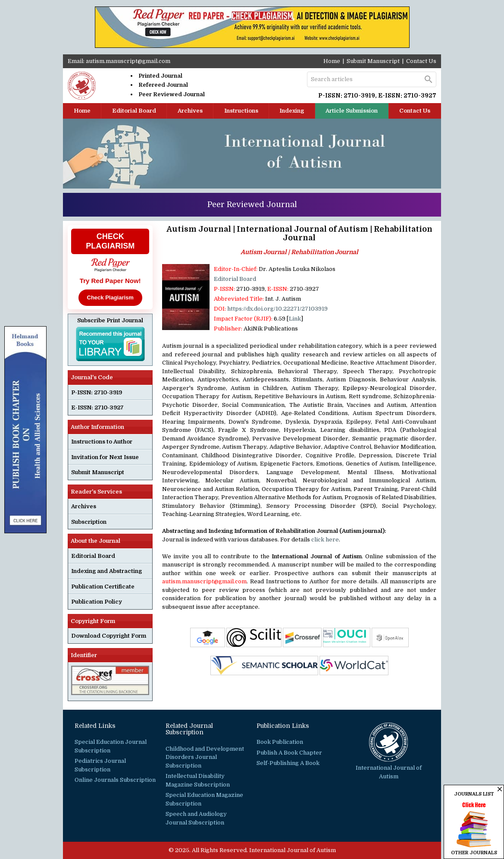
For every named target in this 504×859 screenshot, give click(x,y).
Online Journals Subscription (115, 780)
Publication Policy (97, 602)
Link (295, 319)
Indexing (292, 111)
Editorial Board (134, 111)
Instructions (241, 111)
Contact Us (421, 61)
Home (332, 61)
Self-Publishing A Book (288, 763)
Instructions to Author (102, 442)
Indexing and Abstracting (106, 571)
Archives (190, 111)
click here (325, 540)
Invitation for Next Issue (105, 457)
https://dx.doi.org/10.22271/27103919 (277, 309)
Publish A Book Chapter (289, 753)
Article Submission (352, 111)
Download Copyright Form (109, 636)
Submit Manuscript (373, 61)
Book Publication (280, 742)
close (500, 789)
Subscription (89, 522)
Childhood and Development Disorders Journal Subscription (205, 757)
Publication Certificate (103, 587)
